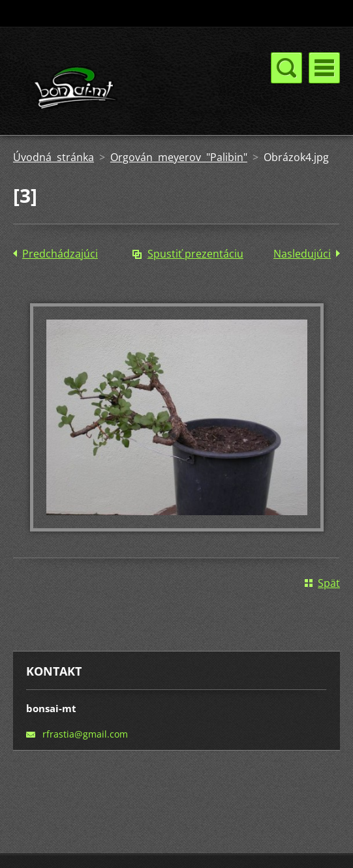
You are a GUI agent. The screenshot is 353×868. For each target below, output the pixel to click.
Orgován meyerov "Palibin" (179, 157)
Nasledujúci (302, 254)
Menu (324, 68)
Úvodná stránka (54, 157)
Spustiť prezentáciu (195, 254)
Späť (329, 583)
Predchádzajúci (60, 254)
